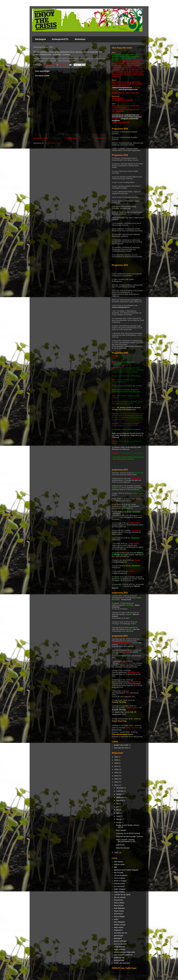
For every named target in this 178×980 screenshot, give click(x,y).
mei (118, 810)
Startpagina (41, 39)
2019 (116, 760)
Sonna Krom (118, 914)
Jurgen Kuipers (119, 892)
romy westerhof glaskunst (123, 955)
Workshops (80, 39)
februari (119, 819)
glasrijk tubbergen (120, 941)
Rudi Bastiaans (119, 908)
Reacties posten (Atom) (53, 143)
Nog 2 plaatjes (121, 830)
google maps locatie (121, 745)
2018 (116, 763)
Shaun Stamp (119, 911)
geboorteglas (119, 936)
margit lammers (120, 947)
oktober (119, 794)
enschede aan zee (121, 933)
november (120, 791)
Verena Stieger (119, 916)
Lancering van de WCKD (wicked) (128, 833)
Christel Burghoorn (121, 875)
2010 (116, 853)
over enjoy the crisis (121, 748)
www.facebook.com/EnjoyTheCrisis (126, 115)
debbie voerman (120, 925)
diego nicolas (119, 927)
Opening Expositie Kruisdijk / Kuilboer (129, 836)
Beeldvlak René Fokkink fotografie (126, 870)
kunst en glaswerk (120, 944)
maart (119, 816)
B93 (115, 867)
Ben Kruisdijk (119, 873)
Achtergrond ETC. (60, 39)
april (118, 813)
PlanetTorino (118, 900)
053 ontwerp (118, 862)
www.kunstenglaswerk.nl (122, 88)
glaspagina (118, 938)
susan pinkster (119, 960)
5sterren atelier (119, 864)
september (120, 797)
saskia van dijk (119, 958)
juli (118, 804)
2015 (116, 773)
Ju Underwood (119, 886)
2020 (116, 757)
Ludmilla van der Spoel (122, 895)
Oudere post (100, 138)
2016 (116, 769)
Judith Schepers (120, 889)
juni (118, 807)
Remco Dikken (119, 903)
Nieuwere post (41, 138)
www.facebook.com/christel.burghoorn (127, 117)
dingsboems (118, 930)
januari (119, 822)
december (120, 788)
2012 (116, 782)
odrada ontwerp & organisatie (124, 952)
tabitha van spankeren (122, 963)
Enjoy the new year (123, 848)
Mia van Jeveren (120, 897)
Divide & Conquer (120, 881)
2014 (116, 776)
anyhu (116, 919)
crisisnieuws (120, 845)
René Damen (119, 905)
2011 (116, 785)
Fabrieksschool (119, 884)
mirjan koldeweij (120, 949)
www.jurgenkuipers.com (128, 89)
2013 (116, 779)
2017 (116, 766)
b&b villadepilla (119, 922)
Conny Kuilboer (119, 878)
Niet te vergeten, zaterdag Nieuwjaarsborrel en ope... (126, 841)
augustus (120, 800)
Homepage (71, 138)
